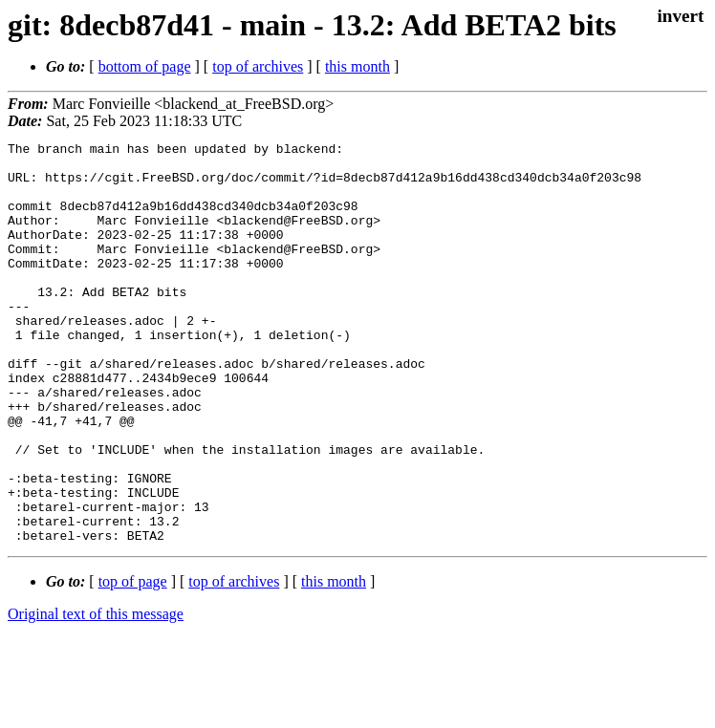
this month (357, 66)
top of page (133, 662)
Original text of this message (96, 694)
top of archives (258, 66)
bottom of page (145, 66)
